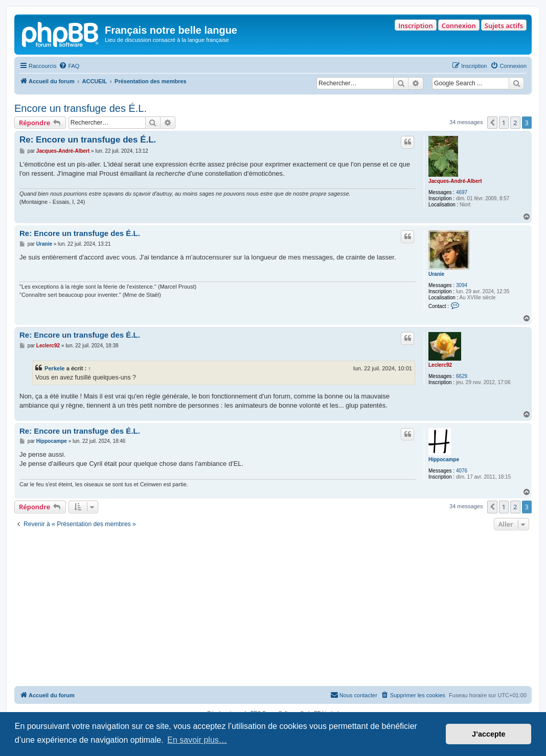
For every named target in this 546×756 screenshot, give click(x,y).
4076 (462, 471)
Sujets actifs (504, 26)
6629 (462, 376)
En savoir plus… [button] (197, 740)
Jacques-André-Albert (455, 181)
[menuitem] (69, 66)
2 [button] (515, 123)
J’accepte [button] (489, 734)
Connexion (459, 26)
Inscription (415, 26)
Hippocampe (444, 459)
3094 (462, 285)
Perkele (55, 368)
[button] (492, 123)
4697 (462, 192)
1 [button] (504, 123)
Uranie (436, 274)
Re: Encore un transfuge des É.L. (88, 140)
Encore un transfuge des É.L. (81, 108)
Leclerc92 (440, 365)
